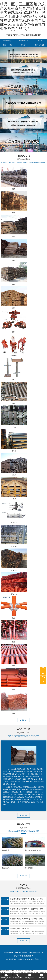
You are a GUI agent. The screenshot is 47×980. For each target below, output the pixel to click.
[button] (20, 763)
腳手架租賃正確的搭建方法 (20, 929)
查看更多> (23, 720)
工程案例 (39, 41)
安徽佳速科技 (29, 956)
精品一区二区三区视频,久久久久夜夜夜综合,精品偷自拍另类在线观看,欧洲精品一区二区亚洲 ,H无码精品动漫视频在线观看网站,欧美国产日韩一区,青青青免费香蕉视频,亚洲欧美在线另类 (23, 16)
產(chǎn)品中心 (23, 41)
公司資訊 (23, 45)
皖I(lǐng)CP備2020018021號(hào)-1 (29, 959)
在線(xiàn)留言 (8, 45)
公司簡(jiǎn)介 (8, 41)
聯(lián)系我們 (39, 45)
